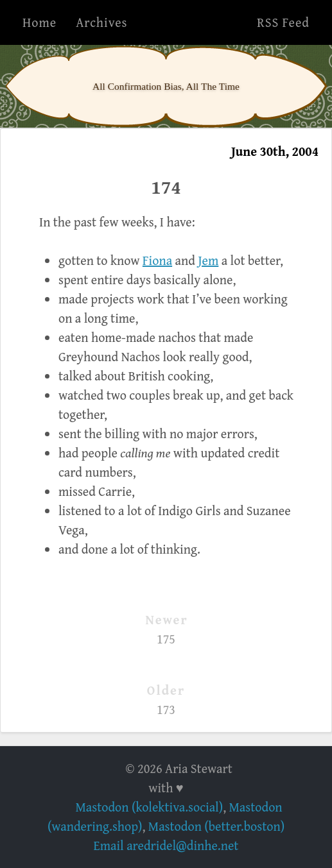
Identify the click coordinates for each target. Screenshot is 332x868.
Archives (101, 22)
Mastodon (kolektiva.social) (149, 807)
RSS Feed (283, 22)
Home (39, 22)
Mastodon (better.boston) (216, 826)
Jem (208, 260)
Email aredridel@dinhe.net (166, 845)
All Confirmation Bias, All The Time (166, 86)
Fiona (157, 260)
